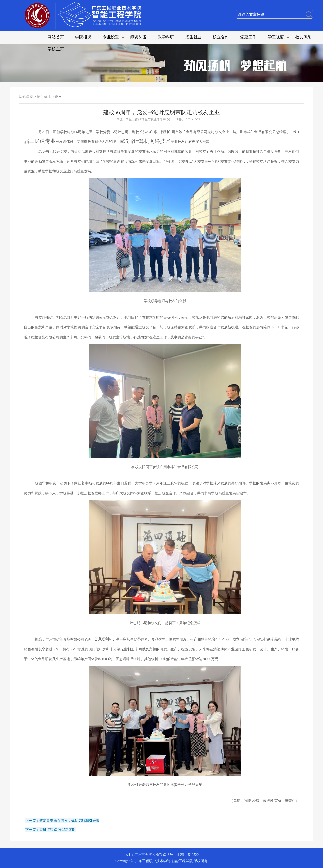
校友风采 (303, 37)
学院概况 (83, 37)
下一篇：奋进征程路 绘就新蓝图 (50, 830)
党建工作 (248, 37)
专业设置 (111, 37)
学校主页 (56, 49)
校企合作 (221, 37)
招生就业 (193, 37)
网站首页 (56, 37)
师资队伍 (138, 37)
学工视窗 (276, 37)
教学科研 (166, 37)
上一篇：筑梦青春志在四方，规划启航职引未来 (62, 821)
